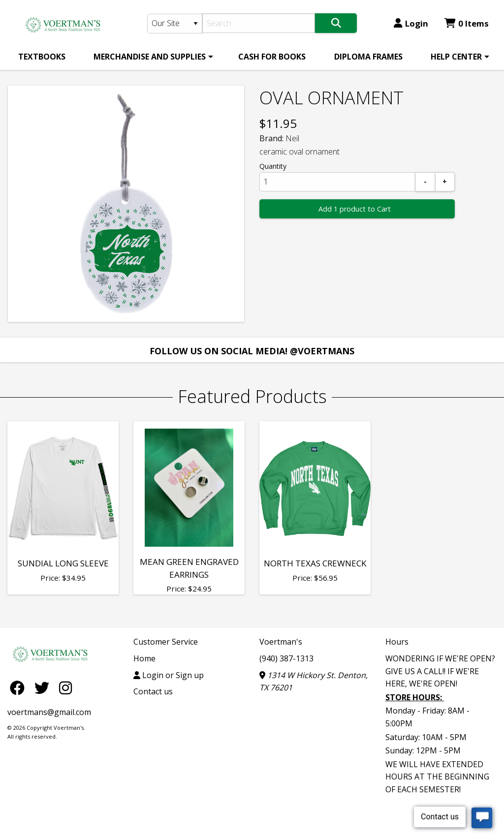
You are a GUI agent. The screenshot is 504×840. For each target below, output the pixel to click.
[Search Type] (175, 24)
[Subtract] (425, 182)
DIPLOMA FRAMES (368, 57)
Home (144, 658)
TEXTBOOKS (42, 57)
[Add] (445, 182)
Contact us (153, 691)
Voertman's (281, 642)
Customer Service (166, 642)
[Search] (259, 23)
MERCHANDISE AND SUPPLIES (150, 57)
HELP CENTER (456, 57)
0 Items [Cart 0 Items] (467, 23)
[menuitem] (42, 57)
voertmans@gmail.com (49, 712)
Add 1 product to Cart (355, 209)
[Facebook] (20, 687)
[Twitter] (44, 687)
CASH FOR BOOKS (272, 57)
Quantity (273, 166)
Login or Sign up (169, 675)
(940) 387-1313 (286, 658)
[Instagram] (65, 687)
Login (411, 23)
